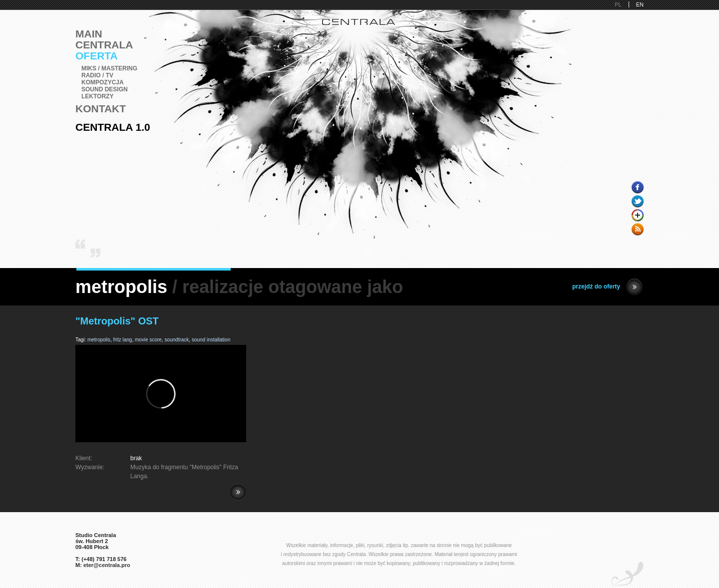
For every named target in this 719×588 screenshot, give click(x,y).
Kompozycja (103, 82)
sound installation (211, 340)
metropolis (99, 340)
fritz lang (123, 340)
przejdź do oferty (607, 287)
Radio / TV (97, 75)
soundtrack (177, 340)
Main (89, 34)
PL (618, 4)
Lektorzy (97, 96)
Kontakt (101, 109)
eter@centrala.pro (107, 565)
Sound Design (105, 89)
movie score (148, 340)
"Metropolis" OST (117, 321)
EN (640, 4)
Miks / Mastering (109, 68)
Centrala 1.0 (113, 127)
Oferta (97, 56)
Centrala (104, 45)
